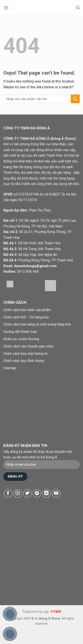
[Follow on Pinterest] (37, 494)
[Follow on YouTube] (56, 494)
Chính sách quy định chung (24, 361)
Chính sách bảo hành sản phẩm (27, 310)
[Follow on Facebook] (8, 494)
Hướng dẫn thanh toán (20, 332)
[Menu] (6, 8)
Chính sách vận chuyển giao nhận (28, 346)
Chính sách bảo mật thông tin (26, 354)
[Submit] (75, 99)
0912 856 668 (28, 272)
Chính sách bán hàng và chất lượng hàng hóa (37, 324)
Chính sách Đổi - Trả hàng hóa (26, 317)
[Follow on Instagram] (18, 494)
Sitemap (10, 368)
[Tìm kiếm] (78, 8)
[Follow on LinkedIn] (46, 494)
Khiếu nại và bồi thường (21, 339)
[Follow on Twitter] (27, 494)
